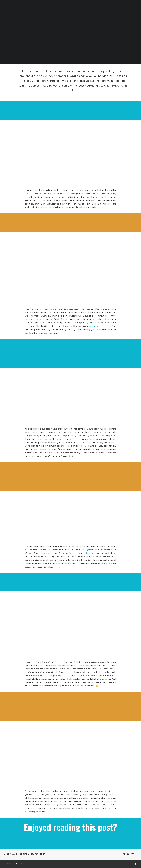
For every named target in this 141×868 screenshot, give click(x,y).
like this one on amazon (100, 326)
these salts (91, 553)
